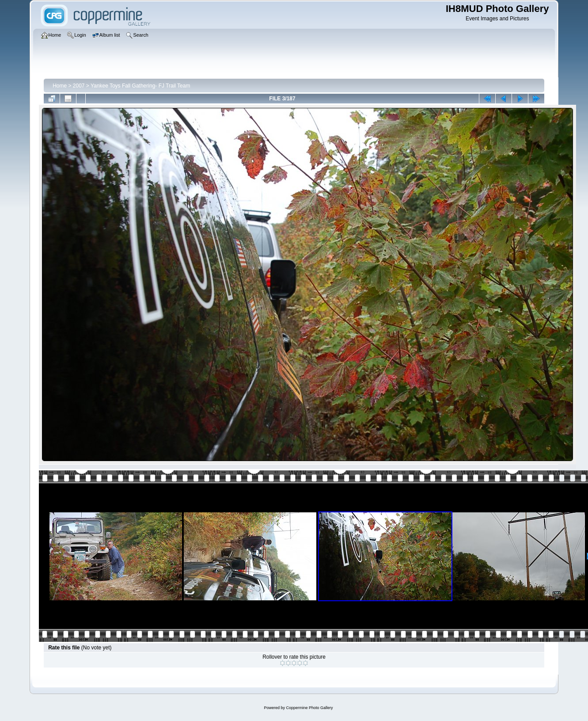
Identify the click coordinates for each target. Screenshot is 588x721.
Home (60, 86)
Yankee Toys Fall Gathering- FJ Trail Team (140, 86)
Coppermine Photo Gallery (309, 708)
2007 (79, 86)
